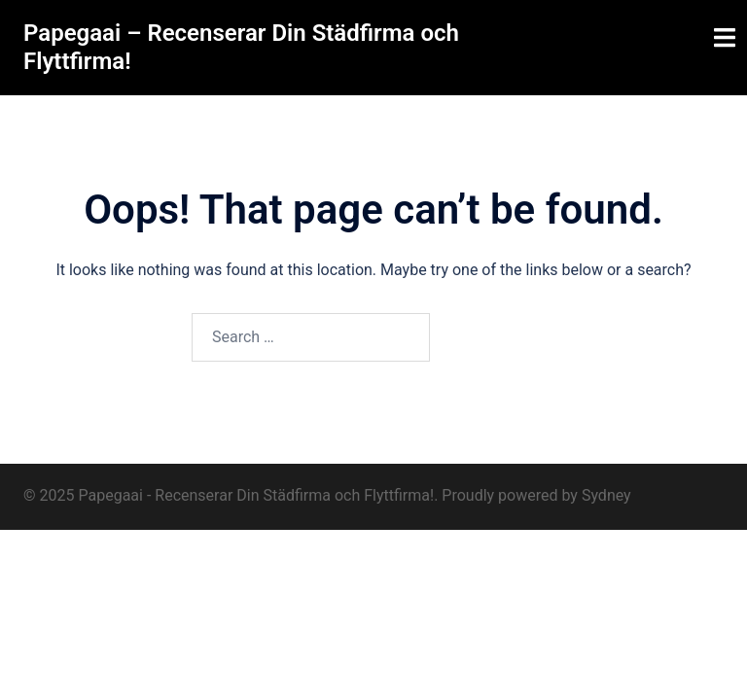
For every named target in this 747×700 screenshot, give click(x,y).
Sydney (606, 495)
